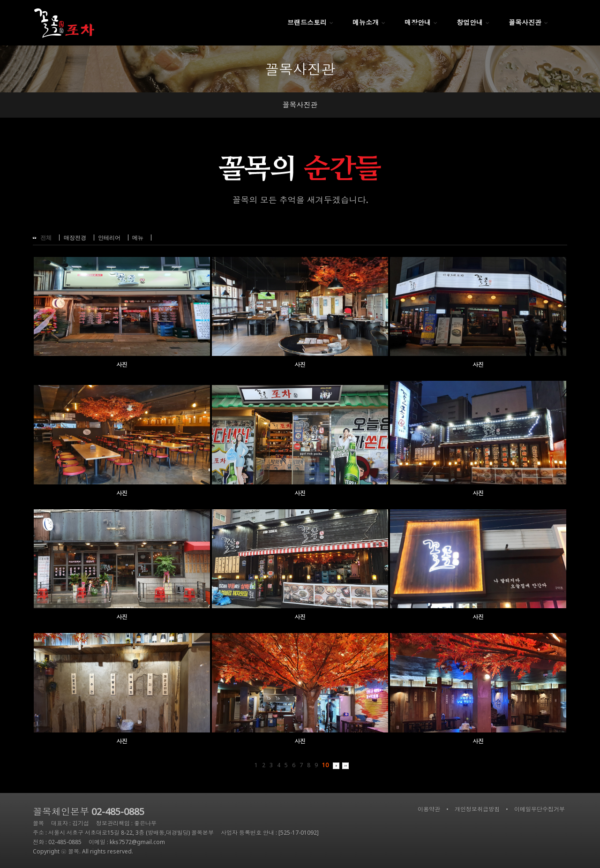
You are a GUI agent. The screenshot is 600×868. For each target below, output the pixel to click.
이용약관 (429, 809)
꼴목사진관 (300, 105)
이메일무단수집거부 (540, 809)
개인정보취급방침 (477, 809)
